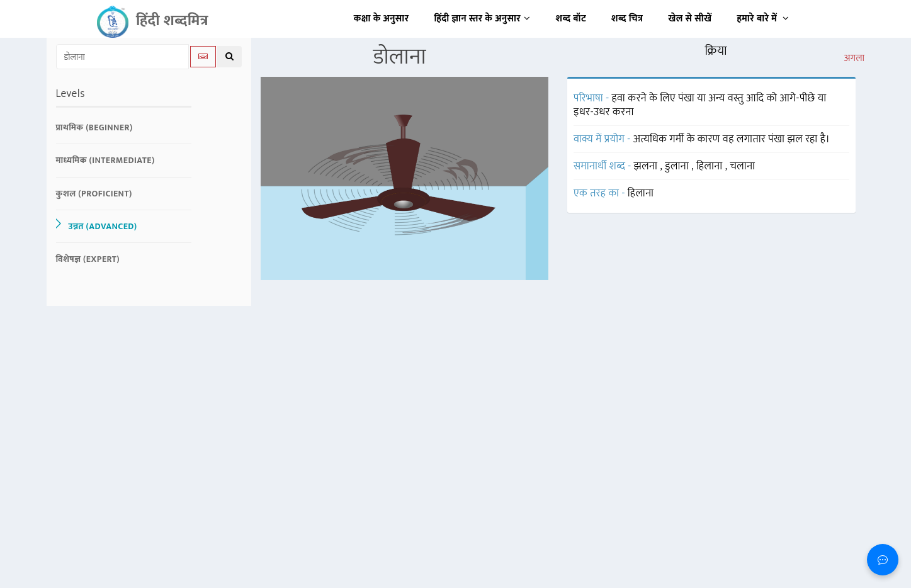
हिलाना (711, 166)
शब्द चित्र (627, 19)
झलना (647, 166)
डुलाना (678, 166)
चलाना (742, 166)
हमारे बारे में (763, 19)
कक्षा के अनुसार (382, 19)
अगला (854, 59)
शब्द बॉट (571, 19)
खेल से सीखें (690, 19)
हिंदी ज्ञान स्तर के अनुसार (483, 19)
